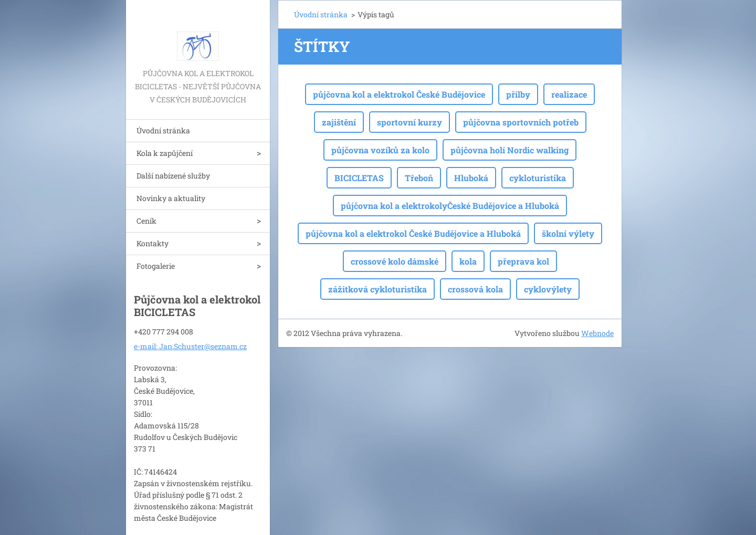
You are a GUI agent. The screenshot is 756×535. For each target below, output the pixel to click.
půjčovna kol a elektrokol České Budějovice (399, 94)
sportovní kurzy (409, 122)
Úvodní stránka (163, 130)
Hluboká (471, 178)
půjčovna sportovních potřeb (521, 122)
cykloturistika (538, 178)
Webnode (597, 333)
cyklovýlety (548, 289)
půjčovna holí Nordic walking (510, 150)
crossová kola (475, 289)
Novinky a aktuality (171, 198)
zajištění (339, 122)
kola (468, 261)
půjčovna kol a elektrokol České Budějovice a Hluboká (413, 233)
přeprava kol (523, 261)
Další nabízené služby (173, 176)
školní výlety (568, 233)
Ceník (146, 221)
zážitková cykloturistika (377, 289)
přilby (518, 94)
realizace (569, 94)
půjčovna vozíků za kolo (380, 150)
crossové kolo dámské (395, 261)
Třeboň (419, 178)
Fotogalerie (156, 266)
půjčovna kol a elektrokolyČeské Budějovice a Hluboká (450, 206)
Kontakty (153, 243)
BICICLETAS (359, 178)
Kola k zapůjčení (165, 153)
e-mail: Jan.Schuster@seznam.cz (190, 346)
